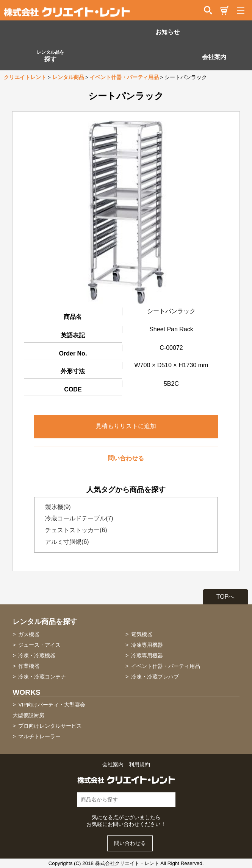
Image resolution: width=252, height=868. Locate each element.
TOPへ (226, 597)
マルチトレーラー (39, 736)
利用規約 (139, 765)
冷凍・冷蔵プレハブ (155, 677)
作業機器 (29, 666)
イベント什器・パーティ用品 (124, 77)
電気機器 (142, 634)
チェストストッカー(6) (74, 530)
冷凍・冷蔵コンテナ (42, 677)
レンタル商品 (68, 77)
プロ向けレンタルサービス (50, 726)
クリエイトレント (25, 77)
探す (50, 56)
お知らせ (167, 32)
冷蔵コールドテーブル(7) (77, 518)
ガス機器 (29, 634)
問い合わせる (126, 458)
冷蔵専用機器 (147, 655)
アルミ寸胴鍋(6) (65, 542)
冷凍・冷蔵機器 (37, 655)
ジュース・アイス (39, 645)
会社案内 (214, 57)
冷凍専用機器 (147, 645)
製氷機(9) (56, 507)
